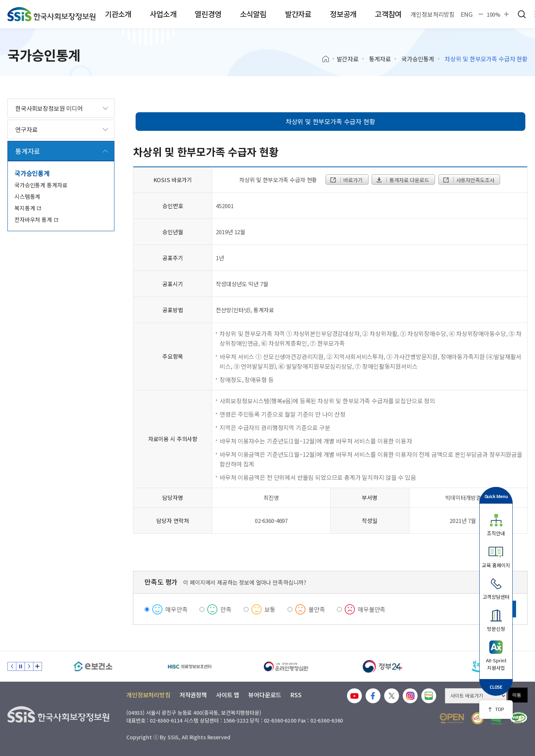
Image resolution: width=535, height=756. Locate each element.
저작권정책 (193, 695)
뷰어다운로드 (265, 695)
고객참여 (388, 14)
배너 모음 (38, 666)
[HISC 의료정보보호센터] (189, 666)
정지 (20, 666)
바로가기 (346, 180)
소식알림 (253, 14)
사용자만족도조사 (468, 180)
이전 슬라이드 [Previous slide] (12, 666)
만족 (226, 609)
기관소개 (118, 14)
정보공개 (343, 14)
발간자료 (298, 14)
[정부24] (383, 666)
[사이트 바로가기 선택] (476, 696)
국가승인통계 (418, 59)
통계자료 (380, 59)
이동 (517, 695)
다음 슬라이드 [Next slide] (29, 666)
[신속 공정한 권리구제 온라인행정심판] (286, 666)
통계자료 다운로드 (402, 180)
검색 (522, 14)
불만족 (317, 609)
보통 (270, 609)
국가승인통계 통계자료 (41, 185)
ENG (467, 14)
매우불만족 (372, 609)
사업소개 (163, 14)
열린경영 (208, 14)
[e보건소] (93, 666)
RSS (296, 695)
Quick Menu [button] (496, 496)
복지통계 (28, 208)
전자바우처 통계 (36, 219)
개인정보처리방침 (433, 14)
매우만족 (176, 609)
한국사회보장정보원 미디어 (49, 108)
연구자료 (26, 129)
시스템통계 (27, 196)
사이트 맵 (228, 695)
